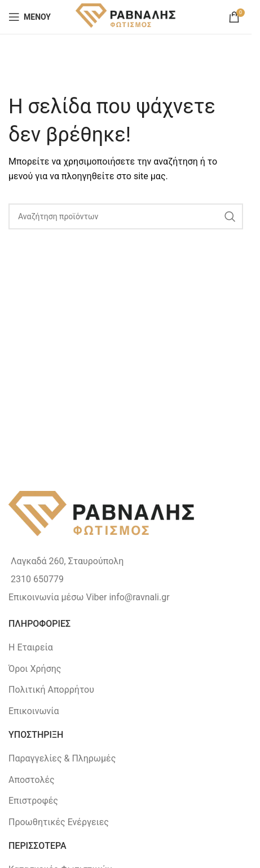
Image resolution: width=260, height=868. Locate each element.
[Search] (126, 216)
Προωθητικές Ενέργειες (59, 822)
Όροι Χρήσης (35, 669)
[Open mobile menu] (30, 17)
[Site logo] (126, 16)
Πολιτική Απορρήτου (51, 690)
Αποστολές (32, 780)
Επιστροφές (33, 801)
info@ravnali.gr (139, 597)
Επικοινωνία (34, 711)
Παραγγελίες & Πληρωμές (62, 758)
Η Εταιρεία (31, 647)
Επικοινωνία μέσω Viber (58, 597)
